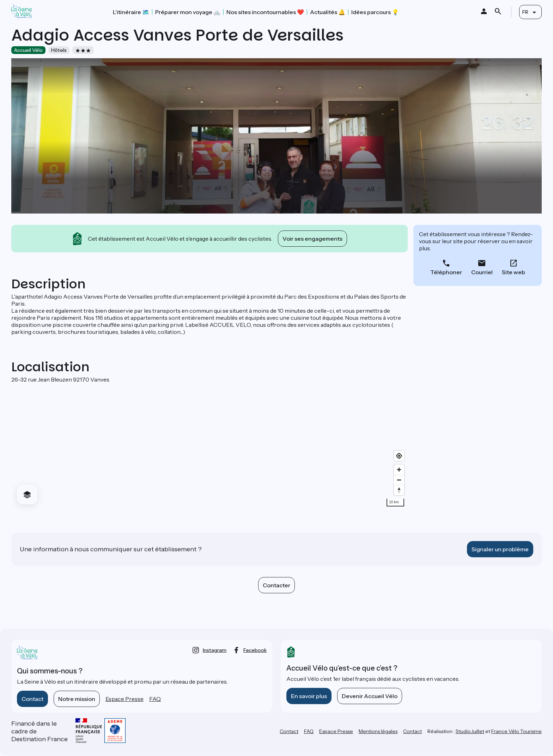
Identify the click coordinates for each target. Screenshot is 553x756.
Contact (32, 699)
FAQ (155, 699)
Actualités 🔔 (328, 12)
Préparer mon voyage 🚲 (188, 12)
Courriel (482, 272)
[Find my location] (399, 456)
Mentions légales (378, 731)
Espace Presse (124, 699)
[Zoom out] (399, 480)
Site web (513, 272)
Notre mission (77, 699)
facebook (255, 650)
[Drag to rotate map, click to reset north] (399, 490)
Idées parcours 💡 (375, 12)
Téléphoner (446, 272)
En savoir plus (309, 696)
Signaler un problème (500, 549)
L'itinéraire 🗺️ (131, 12)
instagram (215, 650)
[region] (209, 446)
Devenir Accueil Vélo (370, 696)
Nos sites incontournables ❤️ (265, 12)
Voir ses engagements (312, 239)
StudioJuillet (470, 731)
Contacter (276, 585)
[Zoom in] (399, 470)
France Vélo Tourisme (516, 731)
